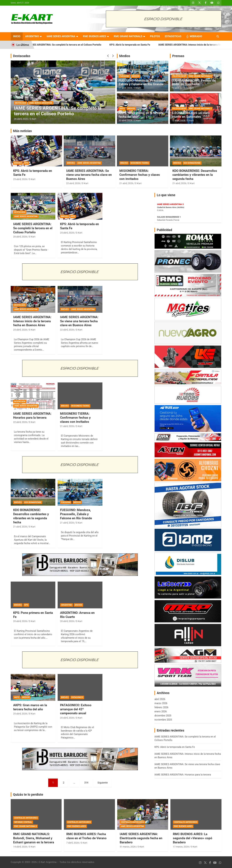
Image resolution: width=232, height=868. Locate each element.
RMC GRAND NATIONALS (128, 36)
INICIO (17, 36)
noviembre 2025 (163, 720)
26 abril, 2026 (21, 119)
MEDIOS (136, 76)
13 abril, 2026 (178, 88)
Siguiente (103, 783)
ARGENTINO (32, 36)
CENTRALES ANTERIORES (26, 818)
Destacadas (22, 56)
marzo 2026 (161, 703)
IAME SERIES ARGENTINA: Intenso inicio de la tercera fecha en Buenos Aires (32, 321)
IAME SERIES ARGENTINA (61, 36)
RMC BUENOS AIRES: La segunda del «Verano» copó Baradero (193, 838)
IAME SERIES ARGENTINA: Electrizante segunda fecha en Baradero (141, 838)
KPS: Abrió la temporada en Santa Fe (138, 45)
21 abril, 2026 (125, 88)
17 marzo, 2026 (181, 847)
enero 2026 (161, 711)
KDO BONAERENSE (192, 163)
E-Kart (33, 119)
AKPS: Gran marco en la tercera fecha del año (141, 115)
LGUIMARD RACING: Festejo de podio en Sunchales (194, 82)
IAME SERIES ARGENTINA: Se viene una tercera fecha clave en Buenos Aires (89, 175)
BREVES (18, 163)
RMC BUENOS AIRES (95, 36)
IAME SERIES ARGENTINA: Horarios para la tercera (32, 416)
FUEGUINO (124, 76)
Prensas (178, 56)
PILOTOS (155, 36)
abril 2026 (160, 699)
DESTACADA (21, 103)
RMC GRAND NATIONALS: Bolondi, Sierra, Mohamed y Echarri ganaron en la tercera (34, 838)
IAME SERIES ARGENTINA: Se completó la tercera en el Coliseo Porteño (70, 45)
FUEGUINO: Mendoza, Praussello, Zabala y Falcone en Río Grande (142, 82)
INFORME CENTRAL (23, 822)
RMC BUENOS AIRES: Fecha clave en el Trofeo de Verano (86, 836)
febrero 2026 (161, 707)
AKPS (122, 109)
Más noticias (22, 131)
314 (86, 783)
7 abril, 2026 (73, 843)
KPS (26, 163)
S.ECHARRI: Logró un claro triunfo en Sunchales (191, 115)
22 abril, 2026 (73, 183)
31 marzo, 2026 (128, 847)
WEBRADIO (196, 36)
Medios (125, 56)
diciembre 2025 (163, 716)
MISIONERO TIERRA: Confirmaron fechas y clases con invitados (140, 175)
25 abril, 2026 (20, 179)
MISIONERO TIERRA (140, 163)
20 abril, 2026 (125, 121)
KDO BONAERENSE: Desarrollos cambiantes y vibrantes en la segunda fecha (195, 175)
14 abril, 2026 (20, 847)
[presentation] (108, 56)
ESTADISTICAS (173, 36)
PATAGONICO (77, 697)
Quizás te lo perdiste (28, 795)
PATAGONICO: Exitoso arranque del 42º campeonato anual (76, 709)
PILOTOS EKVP (179, 76)
